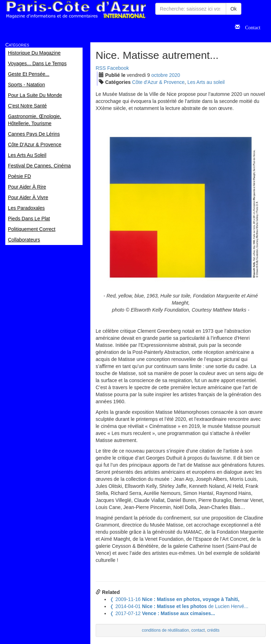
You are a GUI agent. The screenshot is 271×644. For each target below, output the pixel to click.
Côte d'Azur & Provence (158, 82)
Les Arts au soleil (206, 82)
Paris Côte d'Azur (76, 10)
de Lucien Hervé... (179, 606)
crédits (213, 630)
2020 (174, 75)
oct (160, 75)
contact (198, 630)
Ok (234, 9)
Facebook (118, 68)
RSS (101, 68)
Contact (250, 27)
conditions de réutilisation (165, 630)
